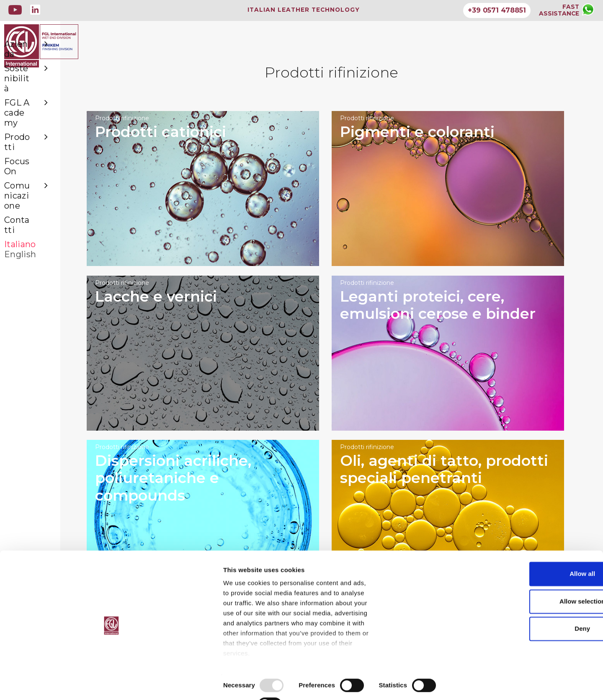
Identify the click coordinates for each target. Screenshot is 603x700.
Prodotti (46, 131)
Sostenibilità (46, 99)
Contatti (22, 179)
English (21, 202)
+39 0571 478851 (496, 10)
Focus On (25, 147)
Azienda (46, 83)
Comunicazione (46, 163)
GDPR (268, 649)
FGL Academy (46, 115)
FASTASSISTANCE (559, 10)
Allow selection (533, 618)
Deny (533, 645)
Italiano (21, 195)
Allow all (533, 590)
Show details (439, 683)
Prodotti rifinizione (184, 127)
